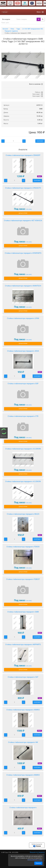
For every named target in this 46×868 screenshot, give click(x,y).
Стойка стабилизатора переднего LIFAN (23, 318)
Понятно (38, 863)
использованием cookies (35, 860)
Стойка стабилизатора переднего (23, 808)
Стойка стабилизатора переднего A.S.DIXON (23, 449)
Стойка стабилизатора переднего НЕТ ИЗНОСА (23, 221)
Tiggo (18, 29)
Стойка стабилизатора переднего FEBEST (23, 579)
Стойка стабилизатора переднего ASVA (23, 351)
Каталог (5, 29)
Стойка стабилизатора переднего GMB (23, 612)
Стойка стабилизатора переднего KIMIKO (23, 710)
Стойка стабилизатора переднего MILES (23, 514)
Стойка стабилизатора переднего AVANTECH (23, 286)
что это (29, 209)
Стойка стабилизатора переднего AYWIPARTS (23, 253)
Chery (12, 29)
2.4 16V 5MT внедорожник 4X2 (33, 29)
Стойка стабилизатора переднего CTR (23, 416)
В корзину (40, 141)
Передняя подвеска (11, 31)
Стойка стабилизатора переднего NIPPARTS (23, 644)
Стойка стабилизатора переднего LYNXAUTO (23, 188)
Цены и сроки (23, 213)
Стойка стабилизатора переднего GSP (23, 384)
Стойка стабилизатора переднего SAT (23, 677)
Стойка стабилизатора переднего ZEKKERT (23, 155)
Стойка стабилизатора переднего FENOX (23, 547)
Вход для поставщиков (37, 852)
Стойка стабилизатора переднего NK (23, 742)
